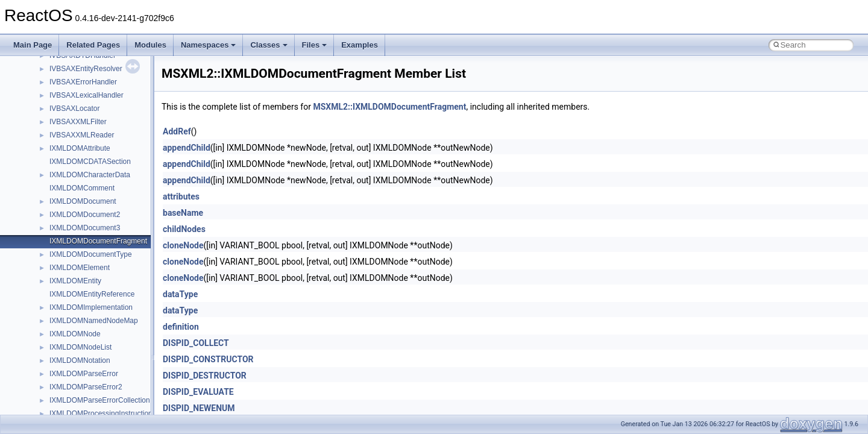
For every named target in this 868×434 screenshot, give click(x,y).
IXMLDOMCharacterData (90, 175)
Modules (150, 45)
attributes (181, 197)
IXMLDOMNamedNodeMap (94, 321)
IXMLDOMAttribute (80, 148)
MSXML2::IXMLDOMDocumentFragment (389, 107)
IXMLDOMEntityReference (92, 294)
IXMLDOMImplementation (91, 307)
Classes (269, 45)
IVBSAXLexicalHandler (86, 95)
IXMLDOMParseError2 (86, 387)
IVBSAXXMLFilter (78, 122)
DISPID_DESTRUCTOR (205, 376)
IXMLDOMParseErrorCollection (100, 400)
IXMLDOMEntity (75, 281)
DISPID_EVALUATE (198, 392)
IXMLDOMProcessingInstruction (101, 414)
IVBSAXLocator (74, 108)
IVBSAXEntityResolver (86, 69)
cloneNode (183, 245)
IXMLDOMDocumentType (91, 254)
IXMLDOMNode (75, 334)
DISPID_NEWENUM (199, 408)
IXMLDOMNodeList (80, 347)
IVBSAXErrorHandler (83, 82)
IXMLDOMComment (82, 188)
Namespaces (209, 45)
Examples (360, 45)
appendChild (187, 148)
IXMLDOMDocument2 (85, 215)
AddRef (177, 131)
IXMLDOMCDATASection (90, 162)
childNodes (184, 229)
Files (315, 45)
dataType (180, 294)
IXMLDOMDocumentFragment (98, 241)
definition (181, 327)
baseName (183, 213)
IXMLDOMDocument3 (85, 228)
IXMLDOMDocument (83, 201)
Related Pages (93, 45)
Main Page (33, 45)
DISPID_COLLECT (196, 343)
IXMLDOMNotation (80, 360)
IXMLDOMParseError (84, 374)
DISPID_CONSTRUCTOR (208, 359)
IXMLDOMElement (80, 268)
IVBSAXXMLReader (82, 135)
